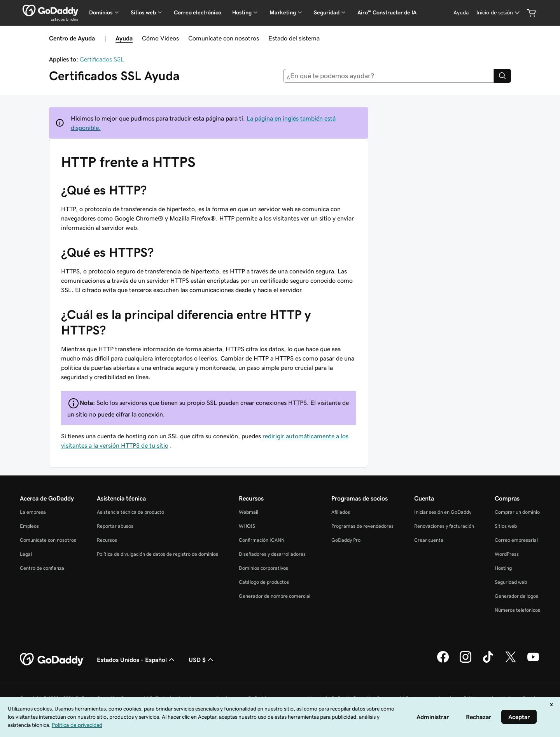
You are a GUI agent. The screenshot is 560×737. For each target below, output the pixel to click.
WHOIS (247, 526)
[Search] (502, 76)
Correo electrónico (198, 12)
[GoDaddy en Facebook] (443, 662)
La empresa (33, 512)
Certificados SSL (102, 59)
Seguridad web (511, 582)
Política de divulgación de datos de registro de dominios (157, 554)
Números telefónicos (517, 610)
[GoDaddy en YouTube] (533, 662)
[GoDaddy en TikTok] (488, 662)
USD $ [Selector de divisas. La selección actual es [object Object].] (202, 660)
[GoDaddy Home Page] (52, 660)
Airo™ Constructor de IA (387, 12)
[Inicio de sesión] (499, 13)
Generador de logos (516, 596)
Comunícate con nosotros (224, 38)
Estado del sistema (294, 38)
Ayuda (124, 38)
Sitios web (506, 526)
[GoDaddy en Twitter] (511, 662)
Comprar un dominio (517, 512)
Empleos (29, 526)
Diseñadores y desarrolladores (272, 554)
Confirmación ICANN (262, 540)
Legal (26, 554)
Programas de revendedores (362, 526)
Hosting (503, 568)
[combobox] (389, 76)
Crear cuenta (429, 540)
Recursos (107, 540)
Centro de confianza (42, 568)
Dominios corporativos (263, 568)
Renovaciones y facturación (444, 526)
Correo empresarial (516, 540)
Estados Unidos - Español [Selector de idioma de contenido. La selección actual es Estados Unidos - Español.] (136, 660)
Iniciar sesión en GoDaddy (443, 512)
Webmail (248, 512)
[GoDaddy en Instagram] (465, 662)
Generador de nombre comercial (275, 596)
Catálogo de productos (264, 582)
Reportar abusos (115, 526)
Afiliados (341, 512)
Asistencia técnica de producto (130, 512)
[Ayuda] (461, 13)
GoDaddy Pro (346, 540)
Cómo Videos (160, 38)
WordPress (507, 554)
